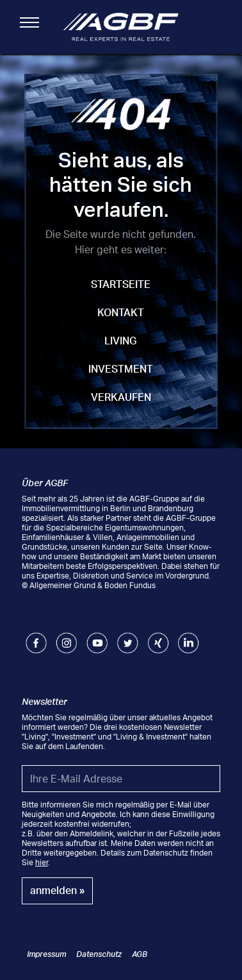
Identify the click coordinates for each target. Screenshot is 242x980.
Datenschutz (99, 954)
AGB (140, 954)
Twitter (128, 637)
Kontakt (121, 312)
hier (42, 862)
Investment (121, 369)
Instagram (66, 637)
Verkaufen (121, 397)
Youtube (97, 637)
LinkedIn (189, 637)
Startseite (121, 284)
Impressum (46, 954)
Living (121, 341)
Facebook (36, 637)
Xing (156, 637)
